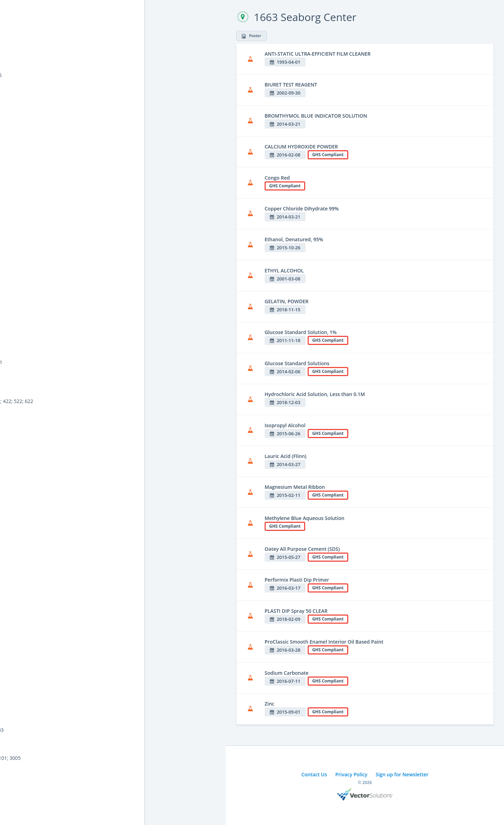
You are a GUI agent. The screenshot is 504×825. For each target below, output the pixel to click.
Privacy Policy (351, 774)
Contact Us (314, 774)
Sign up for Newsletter (402, 774)
